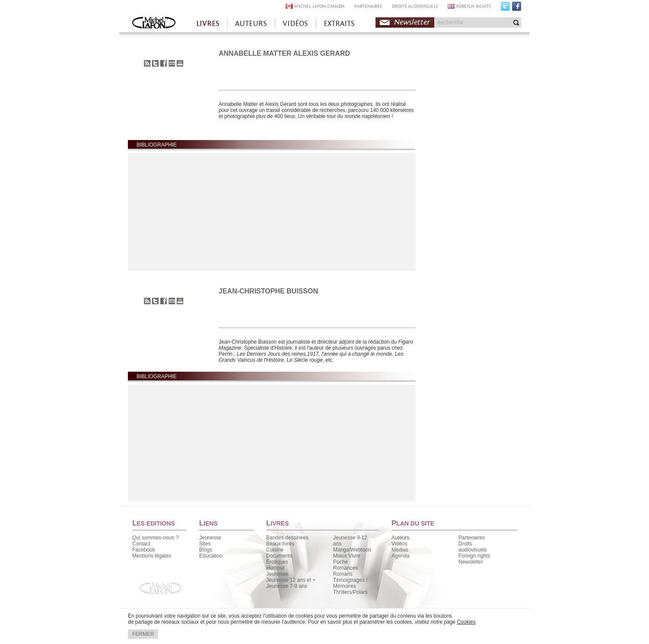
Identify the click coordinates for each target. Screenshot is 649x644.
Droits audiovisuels (473, 547)
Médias (400, 550)
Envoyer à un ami (172, 63)
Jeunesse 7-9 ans (287, 586)
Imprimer (180, 63)
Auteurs (400, 538)
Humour (275, 568)
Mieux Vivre (347, 556)
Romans (343, 574)
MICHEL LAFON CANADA (319, 6)
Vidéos (399, 544)
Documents (279, 556)
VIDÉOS (295, 24)
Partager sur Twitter (155, 63)
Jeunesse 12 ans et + (291, 580)
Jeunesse (210, 538)
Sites (205, 544)
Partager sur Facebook (164, 63)
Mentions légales (152, 556)
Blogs (206, 550)
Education (211, 556)
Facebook (517, 8)
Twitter (505, 8)
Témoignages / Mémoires (350, 583)
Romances (345, 568)
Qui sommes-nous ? (155, 538)
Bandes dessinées (287, 538)
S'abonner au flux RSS (147, 63)
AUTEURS (251, 24)
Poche (340, 562)
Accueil (154, 24)
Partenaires (472, 538)
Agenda (400, 556)
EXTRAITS (339, 24)
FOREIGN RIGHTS (474, 6)
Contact (141, 544)
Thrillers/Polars (350, 592)
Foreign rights (474, 556)
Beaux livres (280, 544)
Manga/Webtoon (352, 550)
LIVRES (208, 24)
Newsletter (412, 22)
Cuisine (275, 550)
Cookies (466, 622)
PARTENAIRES (368, 6)
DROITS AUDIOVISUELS (415, 6)
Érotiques (277, 562)
